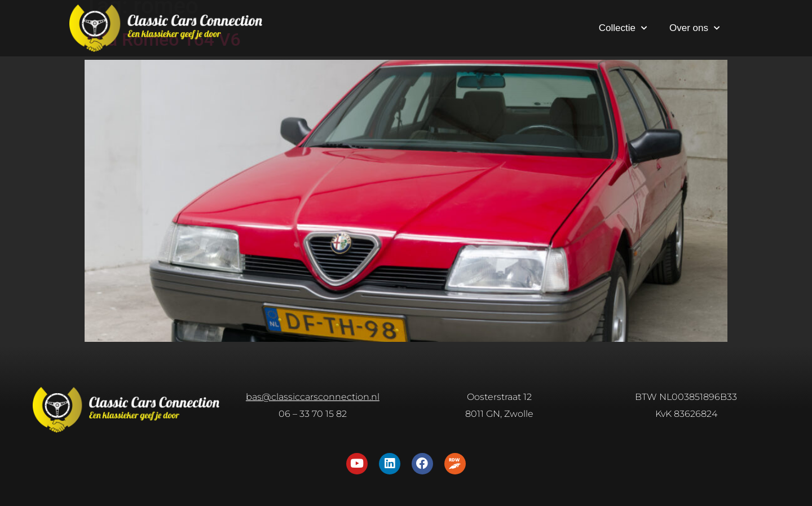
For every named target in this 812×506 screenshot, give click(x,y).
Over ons (694, 28)
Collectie (623, 28)
